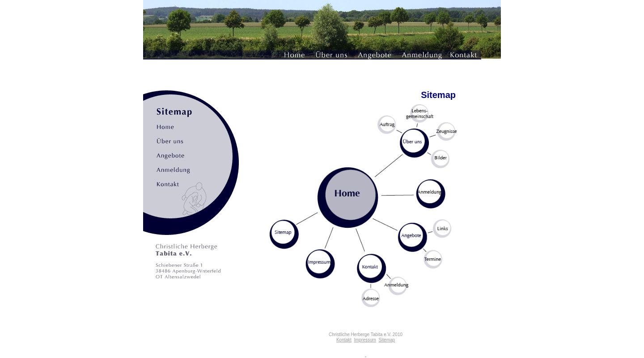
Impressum (365, 340)
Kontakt (344, 340)
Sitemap (387, 340)
